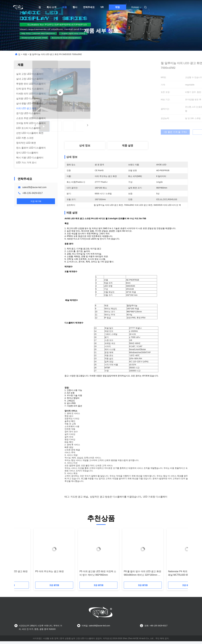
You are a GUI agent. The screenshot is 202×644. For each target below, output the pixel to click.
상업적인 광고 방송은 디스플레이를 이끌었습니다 (115, 499)
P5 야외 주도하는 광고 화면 (163, 574)
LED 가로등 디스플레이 (155, 499)
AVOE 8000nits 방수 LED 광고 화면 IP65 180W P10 (122, 576)
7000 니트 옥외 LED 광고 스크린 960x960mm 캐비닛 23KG (77, 576)
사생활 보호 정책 (51, 641)
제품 (65, 7)
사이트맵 (37, 641)
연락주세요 (89, 7)
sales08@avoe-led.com (34, 187)
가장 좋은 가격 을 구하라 (142, 132)
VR (102, 7)
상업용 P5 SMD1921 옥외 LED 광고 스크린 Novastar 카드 (34, 576)
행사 (75, 7)
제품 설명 (128, 146)
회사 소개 (52, 7)
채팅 (117, 7)
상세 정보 (85, 146)
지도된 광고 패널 (79, 499)
